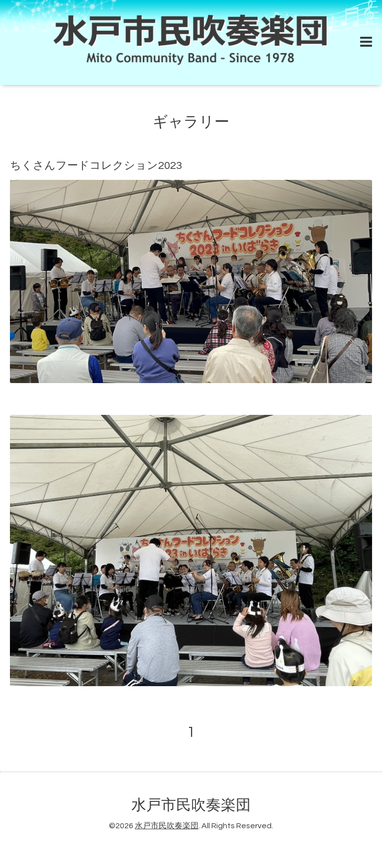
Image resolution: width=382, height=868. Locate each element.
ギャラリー (191, 122)
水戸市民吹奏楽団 (191, 805)
